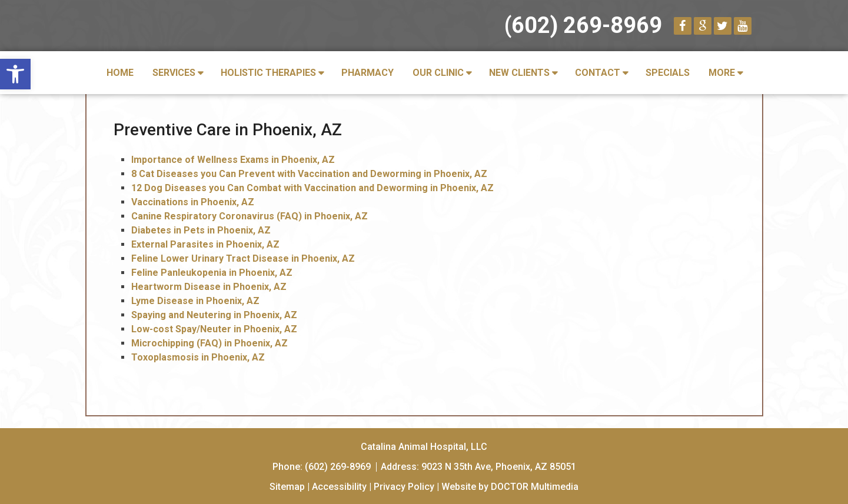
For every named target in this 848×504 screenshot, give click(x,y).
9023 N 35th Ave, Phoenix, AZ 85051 (499, 467)
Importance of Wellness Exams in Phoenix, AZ (233, 160)
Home (120, 73)
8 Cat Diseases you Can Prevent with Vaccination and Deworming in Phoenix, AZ (309, 174)
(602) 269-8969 (583, 25)
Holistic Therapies (268, 73)
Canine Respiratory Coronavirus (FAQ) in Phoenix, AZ (250, 216)
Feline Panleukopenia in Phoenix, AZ (212, 273)
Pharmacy (368, 73)
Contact (598, 73)
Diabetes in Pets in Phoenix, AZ (201, 230)
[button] (15, 74)
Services (174, 73)
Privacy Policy (404, 487)
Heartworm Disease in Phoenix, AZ (209, 287)
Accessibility (339, 487)
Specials (668, 73)
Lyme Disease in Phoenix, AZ (195, 301)
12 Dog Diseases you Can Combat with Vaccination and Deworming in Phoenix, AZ (312, 188)
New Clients (519, 73)
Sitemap (287, 487)
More (722, 73)
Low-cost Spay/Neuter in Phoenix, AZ (214, 329)
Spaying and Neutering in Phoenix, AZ (214, 315)
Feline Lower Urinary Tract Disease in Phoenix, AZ (243, 258)
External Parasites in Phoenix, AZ (205, 244)
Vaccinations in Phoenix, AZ (193, 202)
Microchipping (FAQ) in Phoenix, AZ (209, 343)
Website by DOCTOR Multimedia (510, 487)
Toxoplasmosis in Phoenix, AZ (198, 357)
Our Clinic (438, 73)
